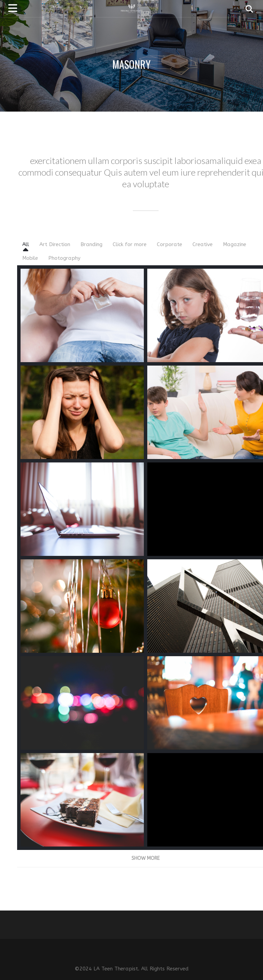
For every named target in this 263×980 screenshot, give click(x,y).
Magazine (235, 244)
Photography (64, 258)
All (26, 244)
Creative (203, 244)
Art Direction (55, 244)
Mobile (30, 258)
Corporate (170, 244)
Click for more (130, 244)
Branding (91, 244)
